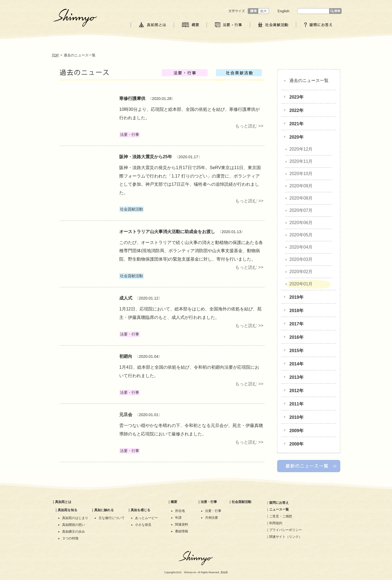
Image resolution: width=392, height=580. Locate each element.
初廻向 (126, 356)
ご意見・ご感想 (281, 516)
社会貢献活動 (241, 502)
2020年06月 (301, 223)
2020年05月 (301, 235)
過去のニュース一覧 (309, 80)
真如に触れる (104, 510)
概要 (174, 502)
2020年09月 (301, 186)
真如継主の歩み (73, 532)
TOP (55, 55)
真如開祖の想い (73, 525)
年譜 (178, 518)
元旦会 (126, 415)
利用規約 (276, 523)
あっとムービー (146, 518)
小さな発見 (143, 525)
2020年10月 (301, 174)
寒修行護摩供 (132, 98)
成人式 (126, 298)
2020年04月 (301, 247)
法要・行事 (209, 502)
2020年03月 (301, 259)
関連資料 (182, 524)
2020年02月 (301, 272)
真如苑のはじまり (75, 518)
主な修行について (112, 518)
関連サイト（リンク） (286, 537)
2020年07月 (301, 210)
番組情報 (182, 531)
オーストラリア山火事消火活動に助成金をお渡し (167, 232)
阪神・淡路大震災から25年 (146, 157)
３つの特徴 (70, 538)
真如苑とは (63, 502)
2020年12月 (301, 149)
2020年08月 (301, 198)
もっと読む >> (249, 126)
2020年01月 (301, 284)
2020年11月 (301, 161)
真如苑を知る (68, 510)
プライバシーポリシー (286, 530)
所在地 (180, 511)
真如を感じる (140, 510)
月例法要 (212, 518)
